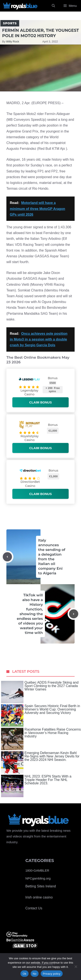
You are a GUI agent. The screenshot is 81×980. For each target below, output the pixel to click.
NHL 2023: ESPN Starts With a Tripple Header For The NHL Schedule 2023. (36, 786)
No (35, 974)
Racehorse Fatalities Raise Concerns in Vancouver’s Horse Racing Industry (41, 739)
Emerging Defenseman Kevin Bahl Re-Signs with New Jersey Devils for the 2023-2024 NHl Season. (40, 762)
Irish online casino (39, 897)
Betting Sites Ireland (41, 886)
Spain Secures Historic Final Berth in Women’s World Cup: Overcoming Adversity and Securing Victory (41, 716)
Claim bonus (40, 402)
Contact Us (34, 908)
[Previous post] (7, 557)
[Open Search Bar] (53, 6)
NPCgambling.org (38, 878)
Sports (10, 23)
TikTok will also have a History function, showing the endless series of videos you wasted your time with (30, 614)
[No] (76, 967)
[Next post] (74, 614)
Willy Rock (13, 42)
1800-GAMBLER (37, 870)
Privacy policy (52, 974)
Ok (24, 974)
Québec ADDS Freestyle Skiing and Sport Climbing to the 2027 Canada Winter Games (40, 692)
